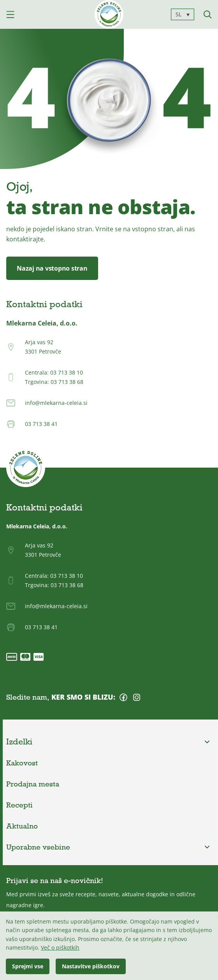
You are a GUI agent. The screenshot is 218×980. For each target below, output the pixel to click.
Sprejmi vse (28, 966)
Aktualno (22, 826)
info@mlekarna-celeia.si (56, 403)
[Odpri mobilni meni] (10, 15)
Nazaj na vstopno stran (52, 268)
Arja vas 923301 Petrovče (43, 347)
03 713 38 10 (67, 372)
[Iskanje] (208, 15)
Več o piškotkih (60, 947)
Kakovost (22, 763)
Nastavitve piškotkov (91, 966)
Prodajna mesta (33, 784)
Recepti (19, 805)
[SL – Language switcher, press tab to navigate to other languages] (183, 14)
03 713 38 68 (67, 382)
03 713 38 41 (41, 424)
